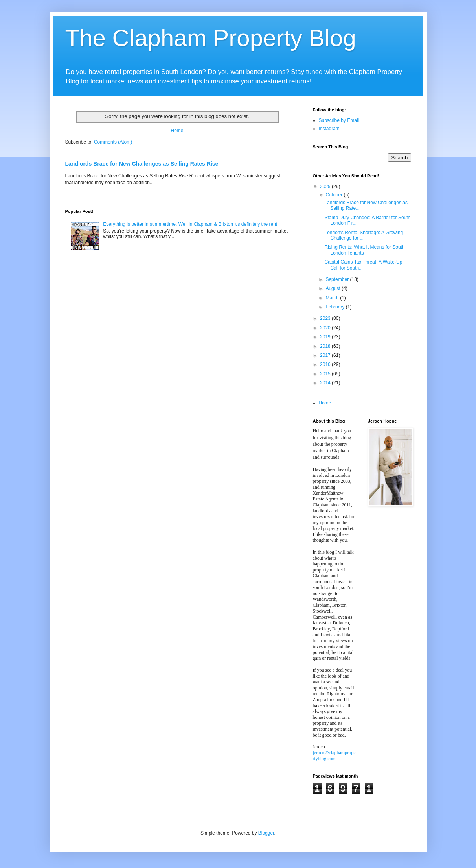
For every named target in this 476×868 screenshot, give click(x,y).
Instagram (329, 129)
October (334, 195)
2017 (326, 355)
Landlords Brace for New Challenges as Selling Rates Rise (142, 164)
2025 (326, 187)
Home (177, 131)
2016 (326, 364)
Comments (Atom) (113, 142)
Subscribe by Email (339, 120)
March (333, 298)
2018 (326, 346)
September (338, 279)
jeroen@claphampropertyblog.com (334, 756)
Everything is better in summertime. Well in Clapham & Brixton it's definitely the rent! (191, 224)
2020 (326, 328)
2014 (326, 383)
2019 (326, 337)
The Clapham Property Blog (211, 38)
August (334, 288)
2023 (326, 318)
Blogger (266, 833)
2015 (326, 374)
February (335, 307)
